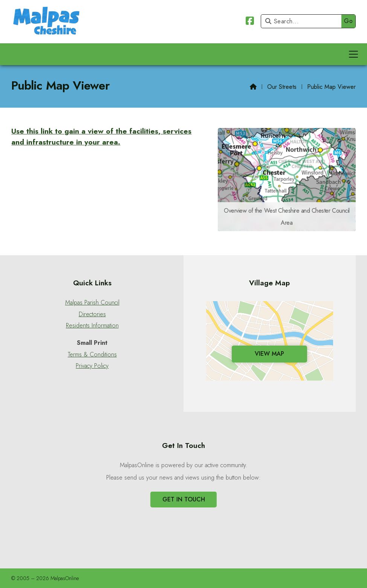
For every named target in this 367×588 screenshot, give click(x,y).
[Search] (303, 21)
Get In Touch (184, 499)
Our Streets (282, 87)
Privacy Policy (92, 366)
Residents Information (92, 326)
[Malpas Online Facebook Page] (250, 22)
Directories (92, 314)
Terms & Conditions (92, 355)
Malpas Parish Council (92, 303)
